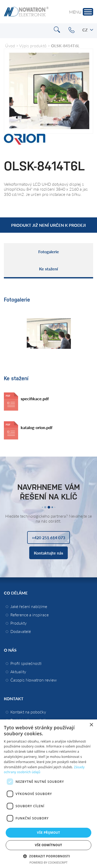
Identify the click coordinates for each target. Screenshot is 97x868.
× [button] (91, 725)
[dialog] (48, 794)
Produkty (18, 623)
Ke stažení (48, 269)
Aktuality (18, 672)
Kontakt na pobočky (28, 712)
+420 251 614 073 (72, 30)
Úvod (10, 46)
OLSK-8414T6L (65, 46)
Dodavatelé (21, 631)
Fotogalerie (49, 252)
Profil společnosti (26, 663)
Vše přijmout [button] (48, 833)
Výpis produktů (33, 46)
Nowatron (26, 12)
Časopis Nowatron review (33, 680)
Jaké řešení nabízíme (29, 606)
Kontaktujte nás (48, 553)
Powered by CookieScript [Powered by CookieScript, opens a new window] (48, 862)
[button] (48, 856)
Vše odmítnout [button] (48, 845)
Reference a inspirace (29, 615)
